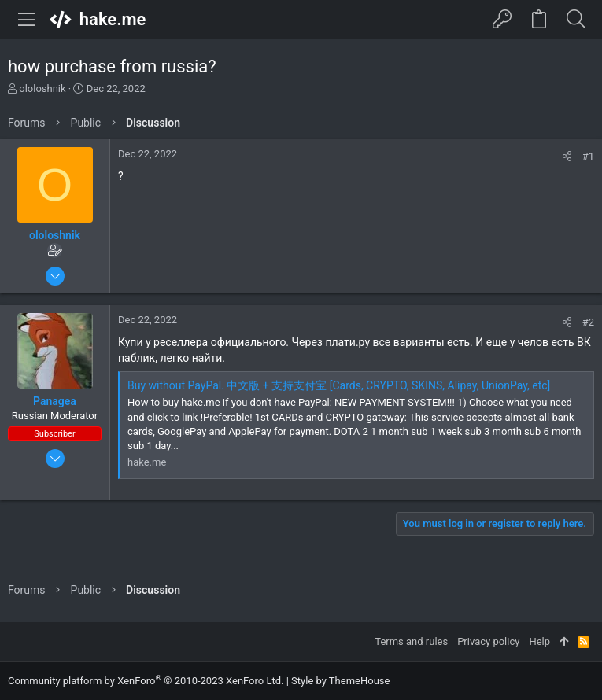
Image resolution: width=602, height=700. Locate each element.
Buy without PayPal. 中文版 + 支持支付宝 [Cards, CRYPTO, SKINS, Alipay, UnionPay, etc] (339, 385)
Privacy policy (488, 641)
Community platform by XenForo (146, 681)
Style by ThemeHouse (340, 681)
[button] (27, 20)
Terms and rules (411, 641)
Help (539, 641)
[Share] (567, 156)
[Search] (576, 20)
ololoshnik (42, 88)
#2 (588, 322)
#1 (588, 156)
